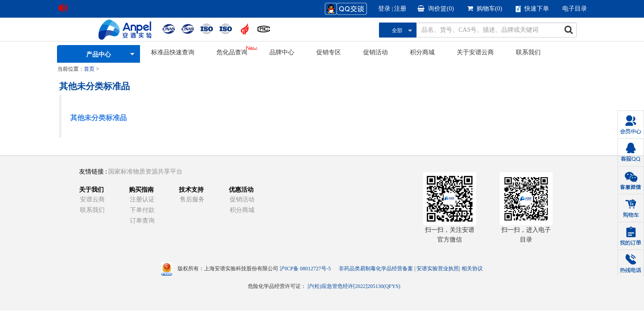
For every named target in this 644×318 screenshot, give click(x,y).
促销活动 (375, 52)
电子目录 (575, 9)
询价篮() (436, 9)
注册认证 (142, 199)
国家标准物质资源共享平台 (145, 172)
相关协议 (472, 269)
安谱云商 (92, 199)
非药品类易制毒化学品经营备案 (377, 269)
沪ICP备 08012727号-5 (305, 269)
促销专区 (329, 52)
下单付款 (142, 210)
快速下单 (532, 9)
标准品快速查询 (173, 52)
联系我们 (528, 52)
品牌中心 (282, 52)
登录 (384, 9)
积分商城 (422, 52)
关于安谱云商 (475, 52)
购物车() (485, 9)
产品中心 (98, 55)
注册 (400, 9)
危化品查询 (232, 52)
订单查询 (142, 221)
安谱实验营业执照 (438, 269)
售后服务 (192, 199)
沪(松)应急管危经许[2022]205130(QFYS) (354, 286)
